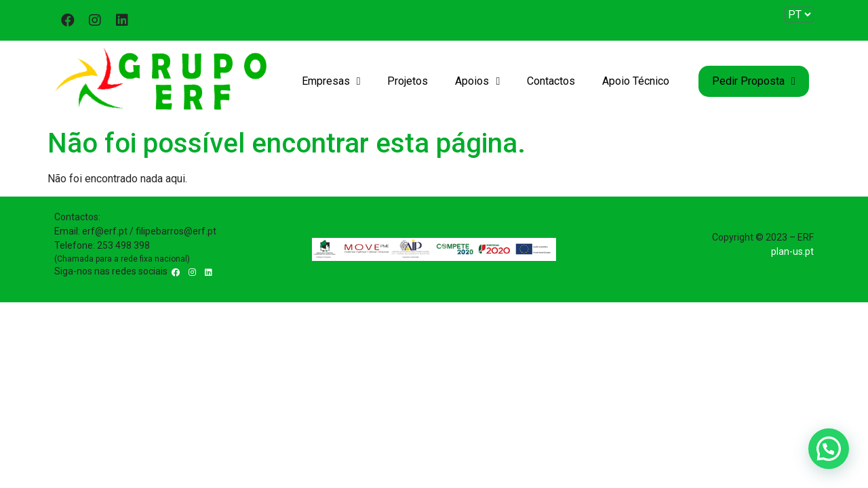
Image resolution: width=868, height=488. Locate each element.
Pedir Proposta (754, 81)
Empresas (331, 81)
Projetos (408, 81)
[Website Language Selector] (799, 15)
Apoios (477, 81)
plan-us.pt (792, 251)
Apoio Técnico (636, 81)
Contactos (551, 81)
